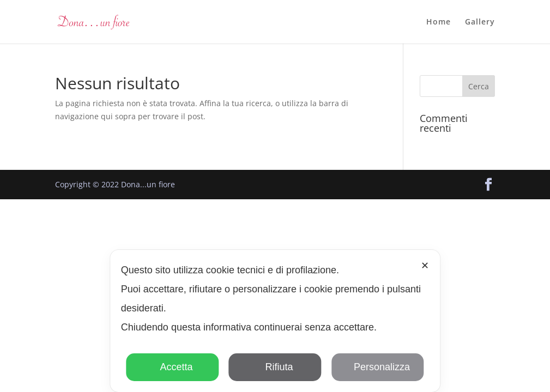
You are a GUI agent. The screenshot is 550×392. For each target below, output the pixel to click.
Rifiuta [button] (275, 367)
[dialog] (275, 321)
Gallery (480, 22)
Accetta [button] (173, 367)
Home (439, 22)
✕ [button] (425, 266)
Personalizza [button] (378, 367)
